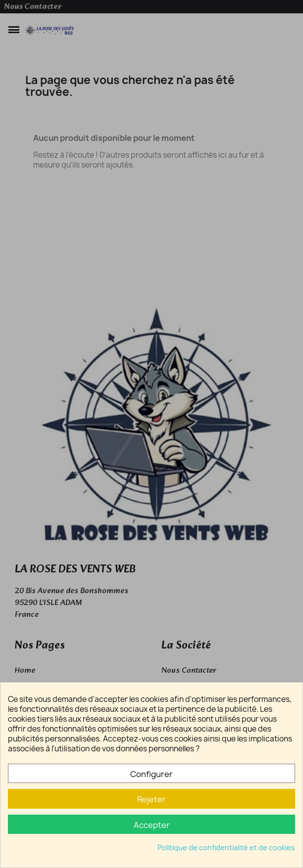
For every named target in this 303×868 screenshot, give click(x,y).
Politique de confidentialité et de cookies (226, 847)
